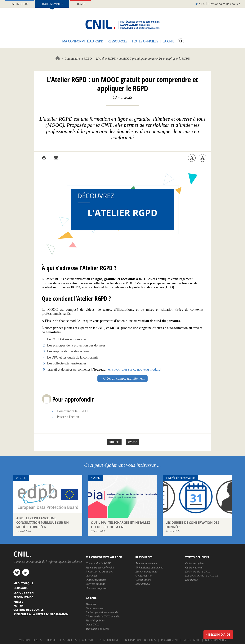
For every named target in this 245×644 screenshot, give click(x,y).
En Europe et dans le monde (102, 612)
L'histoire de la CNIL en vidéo (103, 616)
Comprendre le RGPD (78, 59)
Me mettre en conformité (100, 568)
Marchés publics (95, 620)
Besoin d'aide (219, 635)
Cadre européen (194, 563)
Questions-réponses (97, 588)
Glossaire (21, 588)
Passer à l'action (68, 417)
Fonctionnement (95, 608)
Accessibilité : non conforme (101, 640)
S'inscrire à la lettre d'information (41, 614)
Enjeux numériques (146, 572)
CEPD (22, 478)
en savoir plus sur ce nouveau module (134, 369)
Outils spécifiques (96, 580)
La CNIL (168, 41)
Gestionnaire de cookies (224, 4)
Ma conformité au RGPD (83, 41)
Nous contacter (216, 640)
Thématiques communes (149, 568)
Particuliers (20, 4)
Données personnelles (62, 640)
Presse (80, 4)
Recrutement (170, 640)
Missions (91, 604)
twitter (17, 572)
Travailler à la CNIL (98, 629)
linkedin (26, 572)
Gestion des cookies (29, 610)
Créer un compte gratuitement (124, 378)
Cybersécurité (143, 576)
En (203, 4)
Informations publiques (140, 640)
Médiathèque (143, 584)
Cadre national (194, 568)
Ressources (117, 41)
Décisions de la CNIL (198, 572)
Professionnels (52, 4)
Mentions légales (30, 640)
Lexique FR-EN (24, 592)
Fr (196, 4)
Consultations (143, 580)
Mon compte (192, 640)
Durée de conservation (182, 478)
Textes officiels (145, 41)
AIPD (97, 478)
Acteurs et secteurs (146, 563)
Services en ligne (96, 584)
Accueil (58, 58)
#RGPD (114, 442)
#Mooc (133, 442)
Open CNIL (92, 624)
